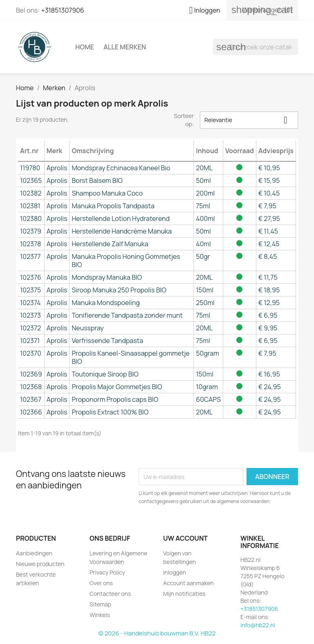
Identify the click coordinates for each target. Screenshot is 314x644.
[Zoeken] (256, 47)
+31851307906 (62, 10)
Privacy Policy (107, 572)
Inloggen (175, 572)
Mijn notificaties (184, 594)
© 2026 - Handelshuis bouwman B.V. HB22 (157, 633)
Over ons (101, 583)
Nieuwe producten (40, 564)
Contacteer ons (110, 594)
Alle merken (125, 47)
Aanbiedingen (34, 553)
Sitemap (100, 604)
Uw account (185, 538)
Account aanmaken (188, 583)
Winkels (100, 615)
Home (85, 47)
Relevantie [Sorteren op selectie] (249, 120)
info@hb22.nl (258, 625)
